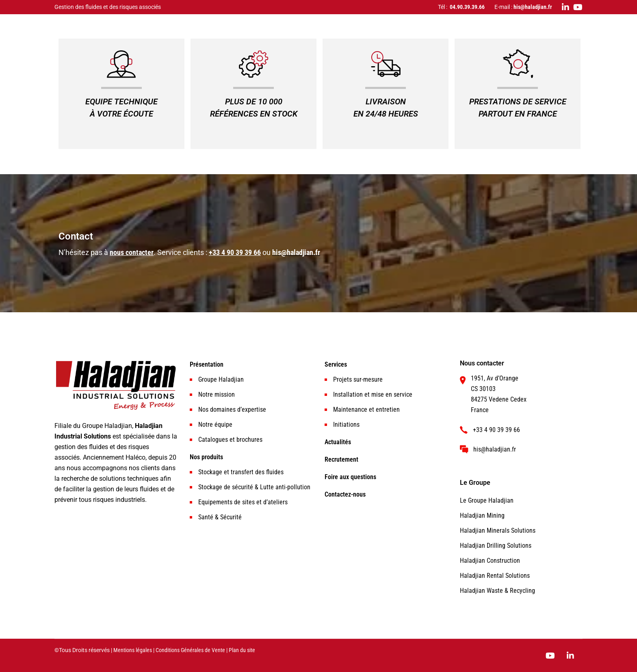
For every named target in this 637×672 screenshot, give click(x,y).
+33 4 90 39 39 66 (235, 252)
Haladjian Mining (482, 515)
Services (336, 364)
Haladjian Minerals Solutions (498, 530)
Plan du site (242, 650)
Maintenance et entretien (366, 409)
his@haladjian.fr (533, 7)
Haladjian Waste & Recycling (497, 591)
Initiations (346, 425)
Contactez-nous (345, 494)
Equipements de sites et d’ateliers (243, 502)
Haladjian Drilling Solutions (496, 546)
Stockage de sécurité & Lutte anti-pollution (254, 487)
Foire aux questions (350, 477)
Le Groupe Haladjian (487, 500)
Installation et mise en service (373, 394)
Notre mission (217, 394)
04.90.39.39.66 (467, 7)
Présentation (207, 364)
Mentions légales (133, 650)
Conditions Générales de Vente (190, 650)
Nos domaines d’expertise (232, 409)
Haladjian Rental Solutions (495, 576)
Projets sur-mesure (358, 379)
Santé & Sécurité (220, 517)
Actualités (338, 442)
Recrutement (341, 459)
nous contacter (132, 252)
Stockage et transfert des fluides (241, 472)
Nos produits (206, 457)
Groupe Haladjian (221, 379)
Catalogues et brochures (230, 440)
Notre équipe (215, 425)
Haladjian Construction (490, 561)
